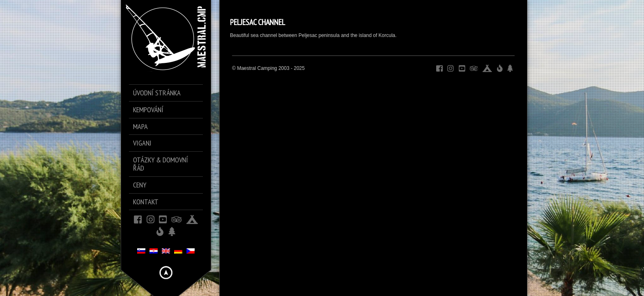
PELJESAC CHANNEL (258, 22)
